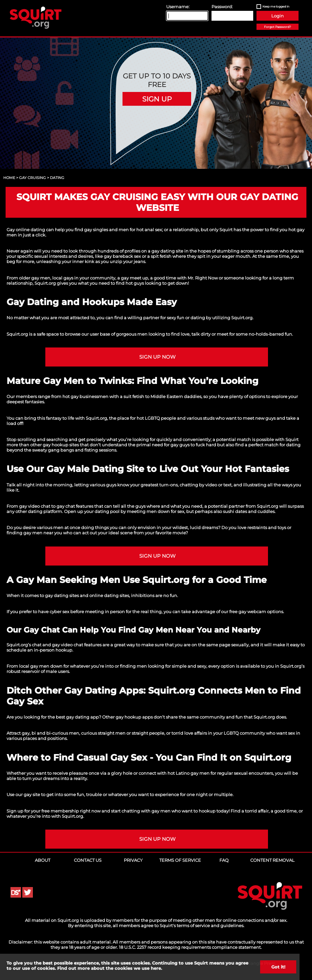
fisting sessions (100, 450)
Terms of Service (180, 860)
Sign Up (157, 99)
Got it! (278, 967)
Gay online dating (26, 230)
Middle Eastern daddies (176, 396)
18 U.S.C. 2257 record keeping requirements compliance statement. (190, 947)
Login (278, 16)
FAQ (224, 860)
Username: (178, 7)
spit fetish (161, 256)
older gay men (35, 278)
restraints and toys (267, 527)
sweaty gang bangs (53, 450)
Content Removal (272, 860)
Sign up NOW (157, 357)
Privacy (133, 860)
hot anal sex (149, 230)
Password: (222, 7)
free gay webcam (248, 612)
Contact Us (88, 860)
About (43, 860)
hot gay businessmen (85, 396)
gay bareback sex (122, 256)
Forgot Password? (278, 27)
